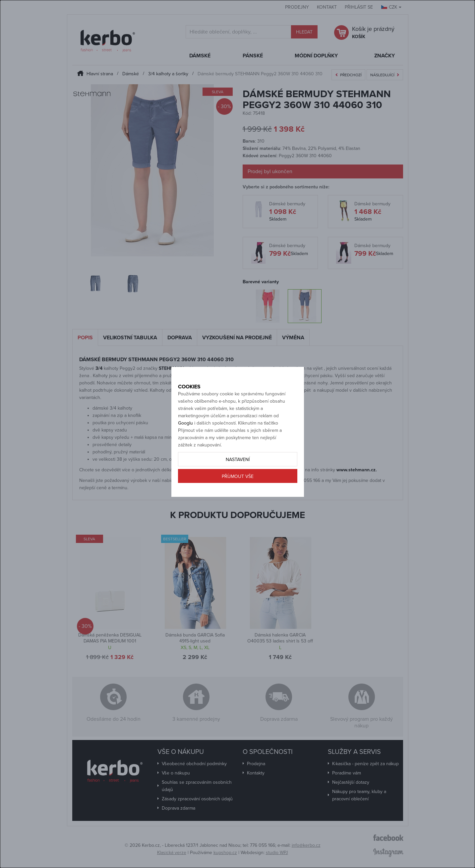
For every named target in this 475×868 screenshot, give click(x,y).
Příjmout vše (238, 498)
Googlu (185, 445)
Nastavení (238, 481)
